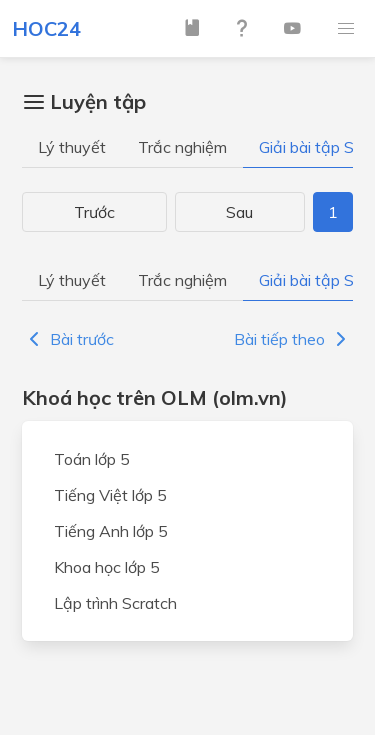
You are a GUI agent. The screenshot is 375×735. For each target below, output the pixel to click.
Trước (94, 212)
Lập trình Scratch (115, 603)
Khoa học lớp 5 (107, 567)
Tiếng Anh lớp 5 (111, 531)
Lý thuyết (72, 147)
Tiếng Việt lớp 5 (110, 495)
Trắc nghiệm (182, 147)
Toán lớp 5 (92, 459)
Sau (239, 212)
